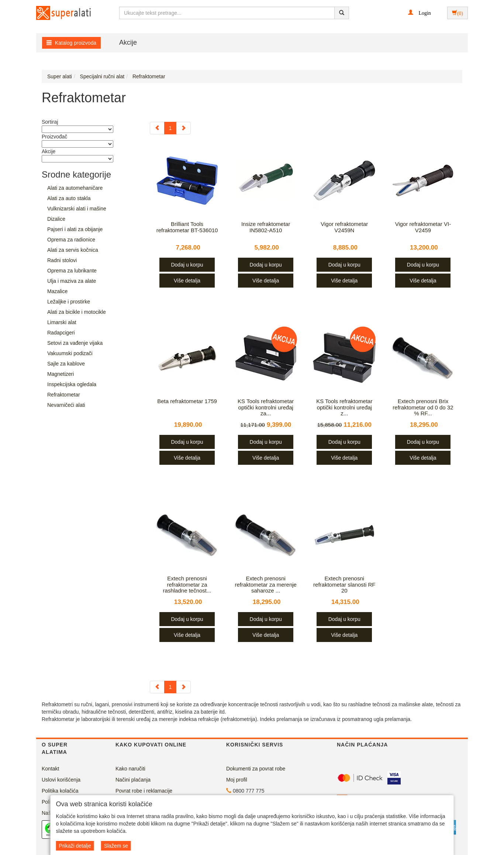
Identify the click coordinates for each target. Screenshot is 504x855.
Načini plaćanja (133, 780)
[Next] (183, 128)
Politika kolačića (60, 791)
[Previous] (157, 128)
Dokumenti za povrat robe (256, 769)
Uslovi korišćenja (61, 780)
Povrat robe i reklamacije (144, 791)
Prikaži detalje (75, 846)
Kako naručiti (130, 769)
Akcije (128, 42)
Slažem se (116, 846)
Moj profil (237, 780)
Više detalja (187, 281)
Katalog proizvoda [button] (71, 43)
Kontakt (50, 769)
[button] (419, 13)
